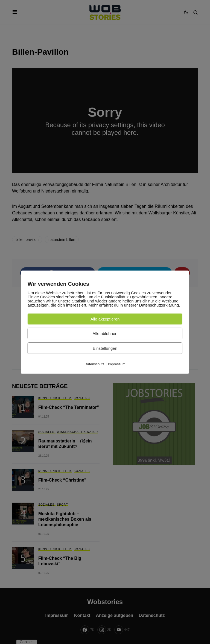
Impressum (117, 364)
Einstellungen (105, 348)
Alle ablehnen (105, 333)
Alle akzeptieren (105, 319)
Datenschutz (94, 364)
